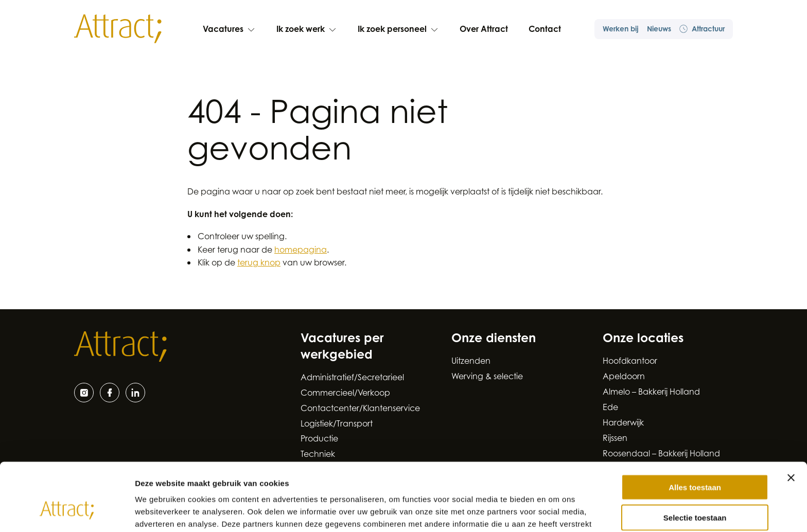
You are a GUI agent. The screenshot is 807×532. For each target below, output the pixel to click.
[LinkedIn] (135, 393)
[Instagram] (84, 393)
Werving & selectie (487, 377)
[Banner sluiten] (791, 420)
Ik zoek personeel (398, 30)
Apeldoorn (624, 377)
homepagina (301, 251)
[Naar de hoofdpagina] (118, 29)
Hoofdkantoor (630, 362)
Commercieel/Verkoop (345, 394)
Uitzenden (471, 362)
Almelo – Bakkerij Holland (651, 393)
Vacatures (229, 30)
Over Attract (484, 30)
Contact (545, 30)
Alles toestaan (695, 429)
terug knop (259, 263)
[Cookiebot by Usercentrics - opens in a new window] (67, 512)
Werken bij (621, 30)
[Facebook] (110, 393)
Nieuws (659, 30)
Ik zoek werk (307, 30)
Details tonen (556, 512)
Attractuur (702, 29)
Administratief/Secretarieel (352, 378)
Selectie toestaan (695, 460)
